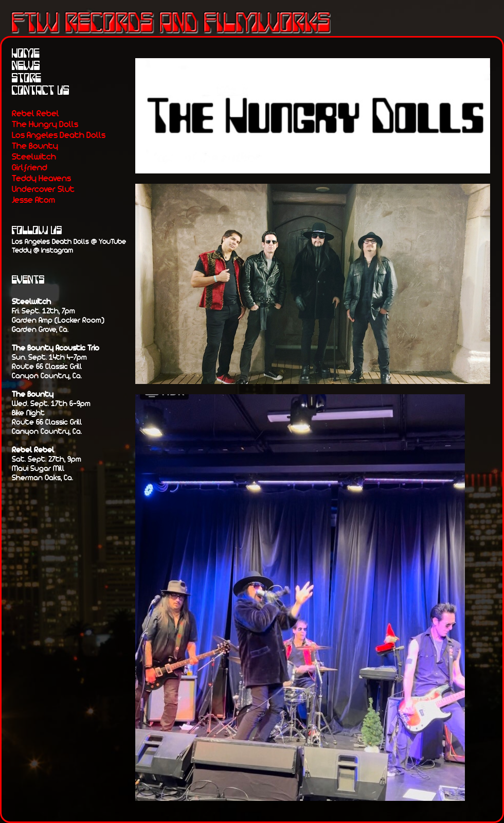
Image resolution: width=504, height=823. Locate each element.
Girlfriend (30, 167)
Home (26, 54)
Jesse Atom (33, 199)
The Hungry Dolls (45, 124)
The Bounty (35, 145)
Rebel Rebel (35, 113)
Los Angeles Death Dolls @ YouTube (69, 241)
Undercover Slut (43, 189)
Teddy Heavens (41, 178)
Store (26, 78)
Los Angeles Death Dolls (59, 135)
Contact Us (41, 91)
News (26, 66)
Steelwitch (34, 156)
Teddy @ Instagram (42, 250)
